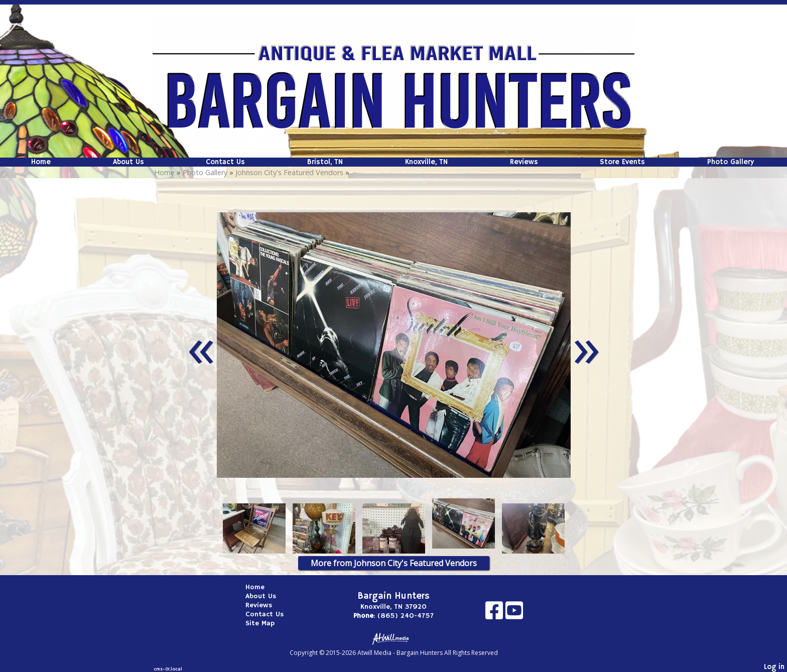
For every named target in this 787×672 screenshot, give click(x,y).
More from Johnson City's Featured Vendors (394, 563)
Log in (774, 667)
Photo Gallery (731, 162)
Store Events (622, 162)
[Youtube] (514, 614)
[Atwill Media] (393, 638)
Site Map (268, 623)
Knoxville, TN (426, 162)
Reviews (524, 162)
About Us (128, 162)
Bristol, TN (325, 162)
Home (41, 162)
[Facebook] (495, 614)
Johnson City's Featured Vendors (289, 172)
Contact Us (225, 162)
